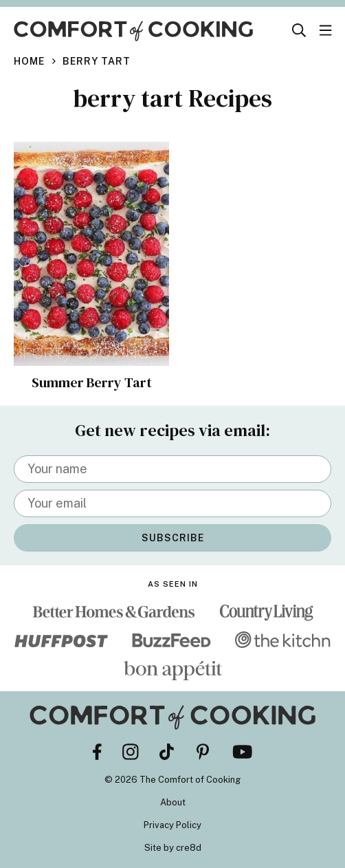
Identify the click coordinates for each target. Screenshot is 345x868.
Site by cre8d (173, 848)
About (173, 802)
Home (29, 61)
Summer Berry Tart (92, 382)
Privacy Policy (172, 825)
